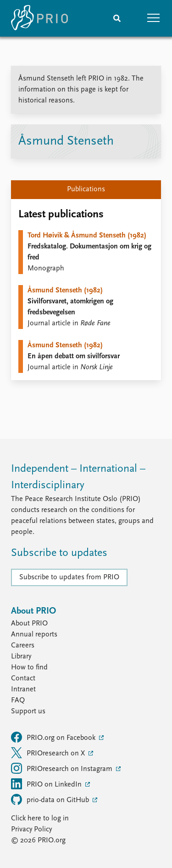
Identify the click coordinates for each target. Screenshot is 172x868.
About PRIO (29, 624)
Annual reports (34, 635)
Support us (28, 712)
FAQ (18, 701)
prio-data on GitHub (51, 799)
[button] (154, 18)
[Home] (39, 18)
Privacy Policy (31, 830)
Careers (23, 646)
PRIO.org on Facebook (54, 737)
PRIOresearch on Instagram (63, 768)
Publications (86, 189)
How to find (29, 668)
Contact (23, 679)
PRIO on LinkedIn (47, 784)
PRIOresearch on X (49, 753)
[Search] (117, 18)
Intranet (23, 690)
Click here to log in (40, 819)
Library (21, 657)
